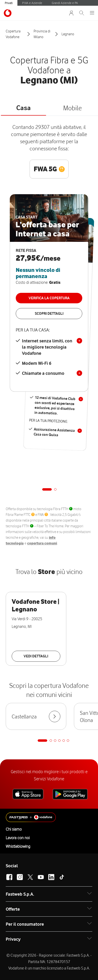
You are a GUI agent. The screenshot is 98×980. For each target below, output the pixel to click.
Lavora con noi (18, 838)
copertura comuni (42, 543)
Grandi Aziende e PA (65, 3)
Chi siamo (14, 829)
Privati (9, 3)
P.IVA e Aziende (32, 3)
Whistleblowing (18, 846)
